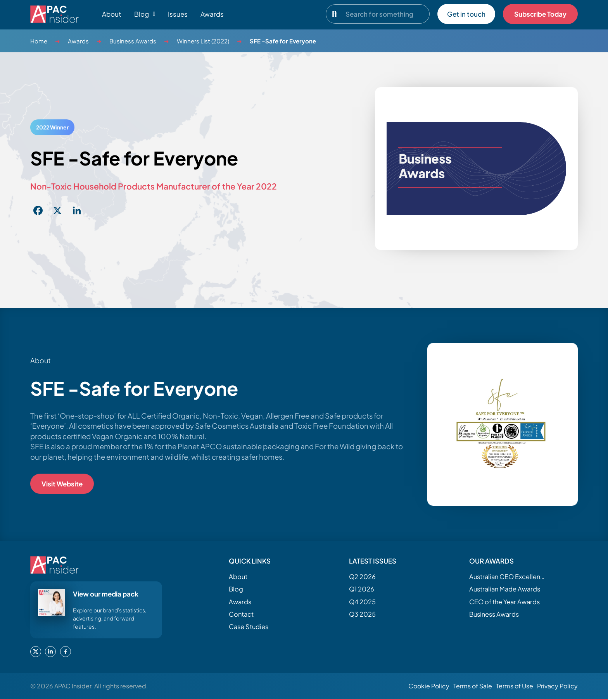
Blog (236, 589)
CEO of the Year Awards (504, 602)
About (112, 14)
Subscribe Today (540, 14)
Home (39, 41)
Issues (178, 14)
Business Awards (133, 41)
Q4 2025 (362, 602)
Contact (241, 614)
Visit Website (62, 484)
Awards (212, 14)
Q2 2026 (362, 577)
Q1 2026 (362, 589)
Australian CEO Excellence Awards (508, 577)
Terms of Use (515, 686)
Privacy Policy (557, 686)
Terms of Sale (473, 686)
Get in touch (466, 14)
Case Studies (249, 627)
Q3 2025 (362, 614)
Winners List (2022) (203, 41)
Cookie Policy (429, 686)
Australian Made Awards (505, 589)
